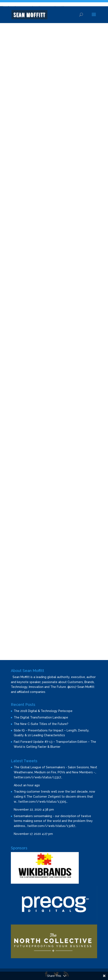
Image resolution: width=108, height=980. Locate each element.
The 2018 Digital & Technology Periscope (43, 711)
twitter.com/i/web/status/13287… (52, 826)
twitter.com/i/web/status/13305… (43, 802)
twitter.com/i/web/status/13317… (38, 777)
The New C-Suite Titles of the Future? (41, 724)
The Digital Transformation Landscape (41, 717)
